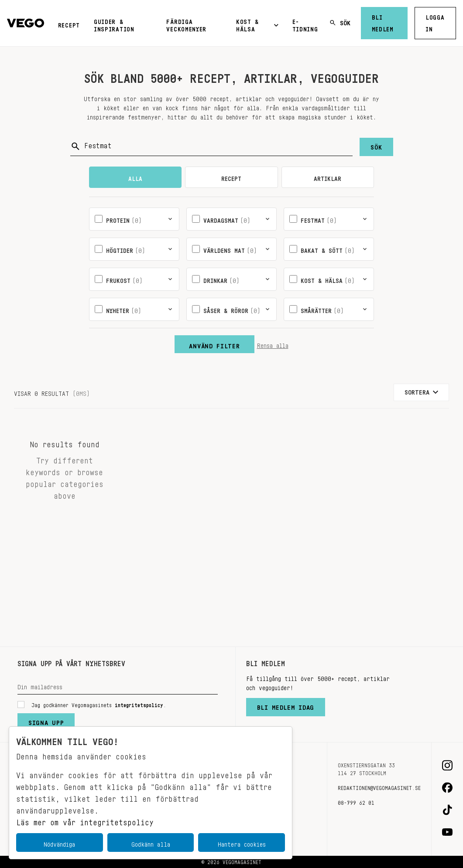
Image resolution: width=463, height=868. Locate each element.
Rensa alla (273, 344)
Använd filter (214, 344)
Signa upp (46, 721)
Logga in (435, 22)
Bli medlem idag (286, 705)
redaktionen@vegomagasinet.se (379, 786)
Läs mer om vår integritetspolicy (85, 820)
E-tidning (305, 24)
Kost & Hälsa (257, 24)
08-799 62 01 (356, 801)
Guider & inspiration (114, 24)
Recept (69, 24)
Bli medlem (383, 22)
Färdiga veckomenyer (186, 24)
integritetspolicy (139, 704)
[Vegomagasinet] (26, 23)
